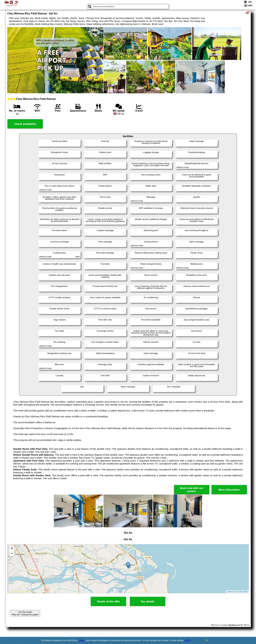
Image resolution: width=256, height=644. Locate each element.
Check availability (25, 124)
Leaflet (229, 592)
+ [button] (12, 549)
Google (82, 640)
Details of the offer (108, 602)
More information (229, 490)
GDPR (188, 640)
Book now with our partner (192, 490)
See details (148, 602)
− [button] (12, 554)
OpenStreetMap (241, 592)
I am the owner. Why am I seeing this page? (25, 613)
